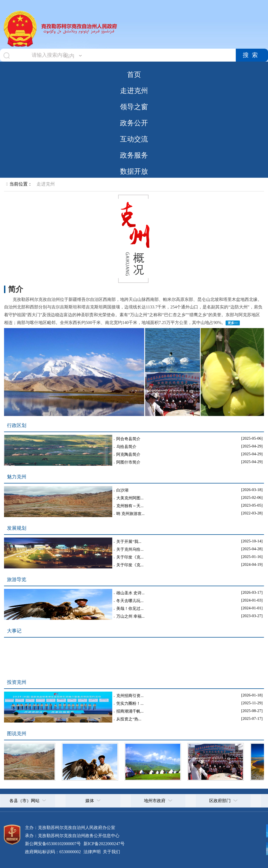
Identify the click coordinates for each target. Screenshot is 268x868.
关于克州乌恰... (130, 549)
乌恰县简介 (126, 447)
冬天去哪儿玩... (130, 601)
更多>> (233, 323)
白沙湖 (122, 490)
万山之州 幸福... (130, 616)
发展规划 (17, 528)
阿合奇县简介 (128, 439)
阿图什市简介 (128, 462)
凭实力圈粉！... (130, 703)
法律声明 (92, 852)
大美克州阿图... (130, 498)
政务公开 (134, 123)
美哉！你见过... (130, 609)
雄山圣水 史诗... (130, 593)
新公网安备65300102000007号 (53, 844)
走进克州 (134, 91)
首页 (134, 74)
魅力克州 (17, 477)
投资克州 (17, 682)
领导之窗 (134, 107)
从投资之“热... (129, 719)
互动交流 (134, 139)
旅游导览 (17, 579)
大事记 (14, 631)
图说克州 (17, 734)
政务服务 (134, 155)
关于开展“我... (129, 542)
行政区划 (17, 425)
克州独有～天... (130, 506)
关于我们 (111, 852)
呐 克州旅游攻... (130, 514)
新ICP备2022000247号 (104, 844)
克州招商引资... (130, 696)
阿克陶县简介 (128, 454)
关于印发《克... (130, 557)
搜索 (252, 55)
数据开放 (134, 171)
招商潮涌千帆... (130, 711)
